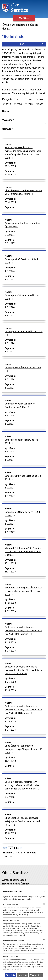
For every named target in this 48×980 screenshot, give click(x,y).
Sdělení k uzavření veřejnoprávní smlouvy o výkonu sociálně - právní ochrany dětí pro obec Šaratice (22, 785)
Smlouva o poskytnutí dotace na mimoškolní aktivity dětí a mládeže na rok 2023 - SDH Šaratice (24, 710)
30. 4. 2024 (10, 202)
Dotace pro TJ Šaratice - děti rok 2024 (24, 333)
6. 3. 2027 (10, 243)
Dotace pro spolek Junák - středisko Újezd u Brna (23, 225)
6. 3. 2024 (10, 235)
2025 (30, 104)
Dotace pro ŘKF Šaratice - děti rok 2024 (22, 261)
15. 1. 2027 (10, 572)
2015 (30, 99)
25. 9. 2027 (10, 175)
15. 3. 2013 (10, 833)
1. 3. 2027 (10, 279)
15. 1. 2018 (10, 761)
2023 (8, 104)
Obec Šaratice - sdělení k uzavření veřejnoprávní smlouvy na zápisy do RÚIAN (23, 821)
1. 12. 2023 (10, 603)
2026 (41, 104)
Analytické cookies (11, 920)
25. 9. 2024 (10, 166)
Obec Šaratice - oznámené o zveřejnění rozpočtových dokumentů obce (23, 749)
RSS (32, 44)
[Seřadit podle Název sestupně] (10, 111)
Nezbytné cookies (11, 905)
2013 (19, 99)
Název (6, 111)
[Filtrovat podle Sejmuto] (24, 135)
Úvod (6, 25)
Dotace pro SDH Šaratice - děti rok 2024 (22, 297)
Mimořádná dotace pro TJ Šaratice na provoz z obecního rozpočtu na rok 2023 (23, 591)
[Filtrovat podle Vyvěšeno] (24, 126)
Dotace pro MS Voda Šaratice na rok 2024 (23, 478)
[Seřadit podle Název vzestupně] (10, 110)
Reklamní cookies (11, 956)
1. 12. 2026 (10, 611)
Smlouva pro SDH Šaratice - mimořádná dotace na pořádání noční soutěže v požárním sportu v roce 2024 (23, 153)
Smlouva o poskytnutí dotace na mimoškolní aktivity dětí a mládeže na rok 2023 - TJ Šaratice (24, 670)
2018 (41, 99)
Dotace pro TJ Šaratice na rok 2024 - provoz (23, 514)
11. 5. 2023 (10, 642)
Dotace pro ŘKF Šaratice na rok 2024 (23, 369)
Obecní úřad (19, 25)
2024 (19, 104)
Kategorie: (7, 99)
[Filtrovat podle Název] (24, 116)
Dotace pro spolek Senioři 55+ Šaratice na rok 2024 (20, 405)
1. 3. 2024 (10, 271)
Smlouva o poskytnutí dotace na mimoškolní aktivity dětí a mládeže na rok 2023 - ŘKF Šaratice (24, 631)
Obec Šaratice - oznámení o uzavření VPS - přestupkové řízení (23, 192)
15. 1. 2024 (10, 563)
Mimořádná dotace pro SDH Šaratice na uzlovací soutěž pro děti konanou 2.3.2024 (23, 552)
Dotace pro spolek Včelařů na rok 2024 (21, 441)
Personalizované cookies (14, 941)
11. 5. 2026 (10, 651)
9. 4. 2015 (10, 797)
